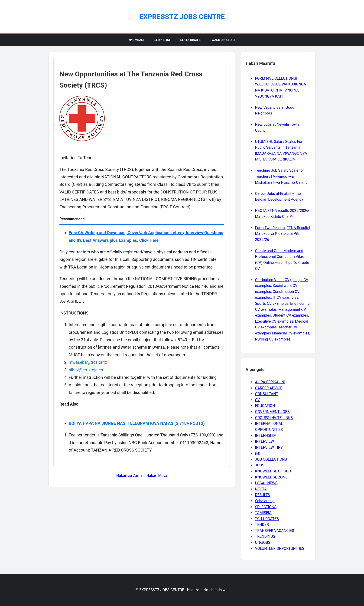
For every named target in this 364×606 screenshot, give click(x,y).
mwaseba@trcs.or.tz (88, 362)
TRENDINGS (265, 536)
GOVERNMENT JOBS (272, 412)
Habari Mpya (157, 476)
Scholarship (265, 501)
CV (258, 400)
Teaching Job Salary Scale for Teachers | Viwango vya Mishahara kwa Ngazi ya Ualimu (281, 176)
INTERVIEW (265, 441)
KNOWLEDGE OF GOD (273, 471)
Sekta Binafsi (191, 40)
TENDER (262, 525)
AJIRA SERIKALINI (270, 382)
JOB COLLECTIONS (271, 459)
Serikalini (162, 40)
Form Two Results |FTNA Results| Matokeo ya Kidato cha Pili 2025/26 (283, 234)
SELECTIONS (266, 507)
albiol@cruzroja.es (86, 370)
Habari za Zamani (131, 476)
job (258, 453)
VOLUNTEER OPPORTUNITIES (280, 549)
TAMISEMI (264, 513)
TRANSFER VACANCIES (275, 531)
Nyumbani (136, 40)
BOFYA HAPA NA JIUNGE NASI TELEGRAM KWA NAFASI (122, 423)
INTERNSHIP (266, 435)
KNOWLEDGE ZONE (271, 477)
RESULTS (263, 495)
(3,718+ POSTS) (190, 423)
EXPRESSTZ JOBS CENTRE (182, 17)
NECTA (261, 489)
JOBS (260, 465)
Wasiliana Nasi (223, 40)
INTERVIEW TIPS (269, 447)
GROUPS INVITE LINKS (274, 418)
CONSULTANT (267, 394)
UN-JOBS (263, 542)
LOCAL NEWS (266, 483)
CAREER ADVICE (269, 388)
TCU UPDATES (267, 519)
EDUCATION (265, 406)
